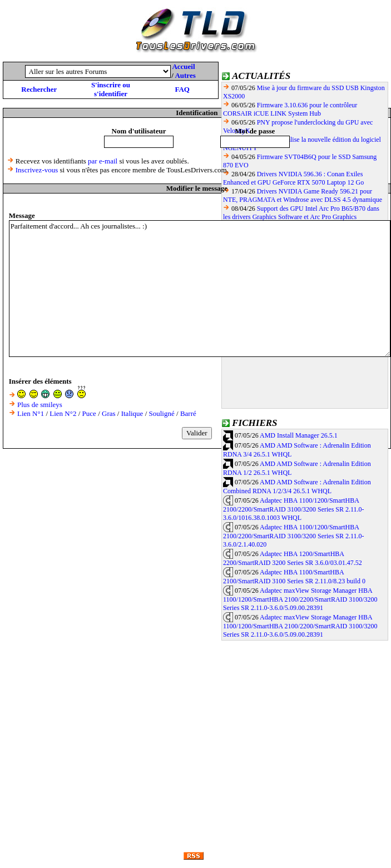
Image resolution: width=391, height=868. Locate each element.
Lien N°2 (63, 413)
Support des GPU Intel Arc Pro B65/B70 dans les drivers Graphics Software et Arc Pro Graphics (301, 213)
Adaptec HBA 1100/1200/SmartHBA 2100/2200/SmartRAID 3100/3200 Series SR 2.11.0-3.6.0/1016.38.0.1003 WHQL (294, 509)
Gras (109, 413)
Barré (188, 413)
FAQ (182, 89)
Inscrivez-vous (37, 170)
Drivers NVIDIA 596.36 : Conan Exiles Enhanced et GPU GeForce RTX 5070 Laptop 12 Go (293, 178)
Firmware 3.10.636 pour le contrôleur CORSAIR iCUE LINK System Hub (290, 109)
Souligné (162, 413)
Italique (132, 413)
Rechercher (39, 89)
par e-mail (103, 161)
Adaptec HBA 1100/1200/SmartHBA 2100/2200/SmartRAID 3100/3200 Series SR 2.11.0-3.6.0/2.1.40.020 (294, 536)
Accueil (183, 66)
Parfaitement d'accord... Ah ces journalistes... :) (200, 289)
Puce (89, 413)
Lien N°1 (31, 413)
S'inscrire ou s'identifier (111, 89)
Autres (185, 75)
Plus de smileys (40, 405)
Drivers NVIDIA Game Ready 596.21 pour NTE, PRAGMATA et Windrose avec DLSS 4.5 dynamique (303, 195)
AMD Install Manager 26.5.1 (299, 435)
